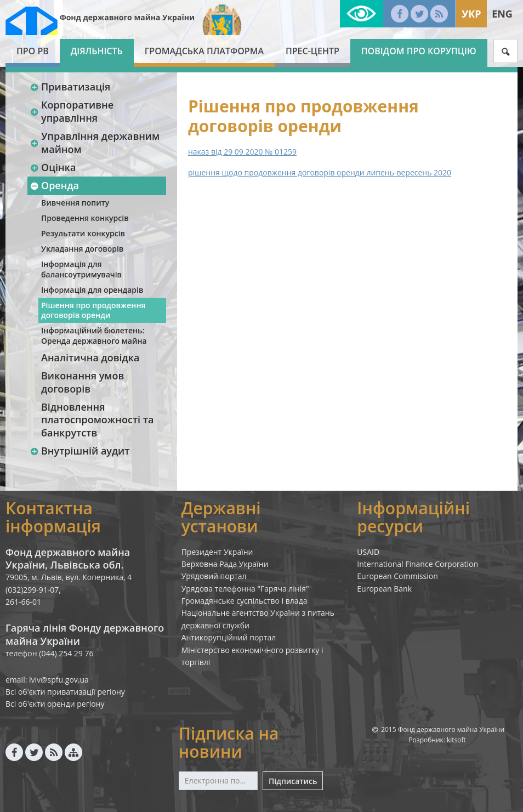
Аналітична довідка (90, 357)
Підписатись (293, 781)
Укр (471, 14)
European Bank (384, 589)
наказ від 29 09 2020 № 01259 (242, 152)
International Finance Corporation (417, 564)
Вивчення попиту (75, 203)
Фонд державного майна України (127, 17)
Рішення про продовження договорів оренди (93, 310)
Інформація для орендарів (92, 290)
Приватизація (70, 87)
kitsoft (456, 740)
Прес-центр (312, 51)
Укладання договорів (82, 249)
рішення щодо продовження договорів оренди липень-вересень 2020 (320, 172)
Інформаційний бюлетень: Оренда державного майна (94, 335)
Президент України (217, 552)
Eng (502, 14)
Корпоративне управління (72, 111)
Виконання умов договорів (83, 382)
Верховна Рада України (225, 564)
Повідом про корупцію (419, 51)
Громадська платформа (204, 51)
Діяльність (97, 51)
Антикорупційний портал (229, 637)
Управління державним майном (95, 142)
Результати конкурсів (83, 233)
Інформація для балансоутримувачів (81, 269)
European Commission (397, 576)
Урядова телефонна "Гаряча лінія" (245, 589)
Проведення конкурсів (85, 218)
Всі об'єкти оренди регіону (55, 704)
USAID (368, 552)
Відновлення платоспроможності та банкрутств (97, 420)
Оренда (54, 185)
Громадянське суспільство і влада (245, 601)
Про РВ (33, 51)
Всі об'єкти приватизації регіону (65, 692)
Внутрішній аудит (80, 451)
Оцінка (53, 167)
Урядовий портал (214, 576)
